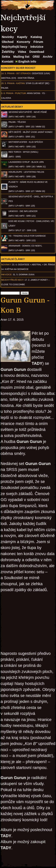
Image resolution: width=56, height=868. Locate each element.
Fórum (38, 42)
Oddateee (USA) (41, 73)
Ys (43, 93)
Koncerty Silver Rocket (18, 68)
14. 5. (4, 73)
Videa (22, 52)
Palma (5, 88)
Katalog (36, 37)
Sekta (6, 57)
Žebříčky (8, 52)
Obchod (8, 42)
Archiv (48, 57)
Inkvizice (37, 47)
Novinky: (6, 265)
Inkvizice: (7, 275)
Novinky (8, 37)
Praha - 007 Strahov (19, 73)
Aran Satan (34, 93)
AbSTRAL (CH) (9, 78)
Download (37, 52)
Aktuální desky (12, 107)
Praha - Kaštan (16, 83)
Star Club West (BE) (38, 83)
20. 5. (4, 83)
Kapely (22, 37)
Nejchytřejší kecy (14, 47)
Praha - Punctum (16, 93)
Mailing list (21, 57)
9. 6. (3, 93)
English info (27, 61)
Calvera (6, 98)
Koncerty (23, 42)
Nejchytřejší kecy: (13, 280)
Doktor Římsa (26, 78)
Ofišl (36, 57)
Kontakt (8, 61)
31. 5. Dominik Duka (24, 275)
